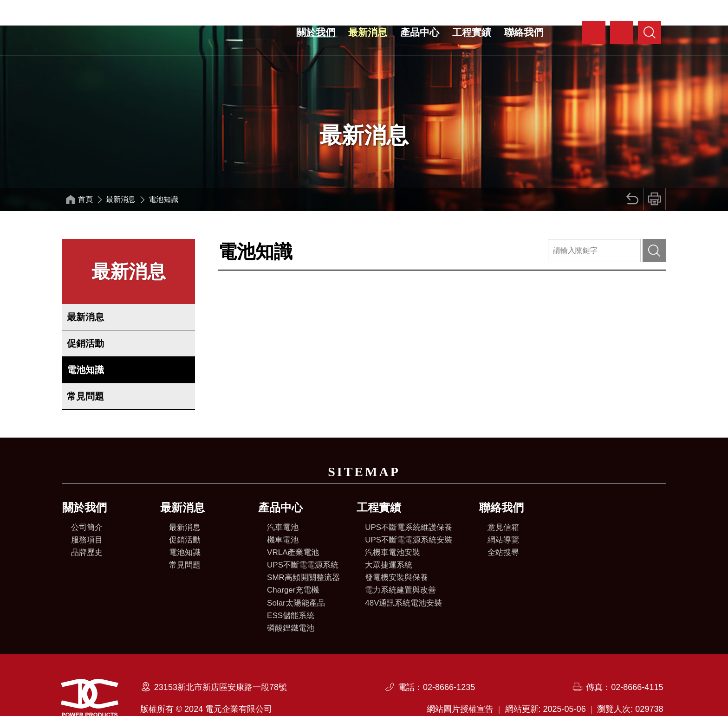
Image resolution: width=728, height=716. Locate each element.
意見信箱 (503, 502)
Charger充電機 (293, 564)
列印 (654, 174)
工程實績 (472, 32)
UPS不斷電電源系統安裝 (409, 514)
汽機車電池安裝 (393, 527)
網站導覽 (503, 514)
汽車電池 (283, 502)
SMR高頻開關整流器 (303, 552)
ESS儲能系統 (291, 590)
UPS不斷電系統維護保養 (409, 502)
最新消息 (368, 32)
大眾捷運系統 (389, 539)
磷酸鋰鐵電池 (291, 603)
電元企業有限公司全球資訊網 (136, 33)
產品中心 (420, 32)
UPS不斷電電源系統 (303, 539)
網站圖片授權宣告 (460, 683)
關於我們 (316, 32)
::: (575, 25)
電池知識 (85, 344)
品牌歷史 (87, 527)
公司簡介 (87, 502)
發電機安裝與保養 (396, 552)
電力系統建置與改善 (400, 564)
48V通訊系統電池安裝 (403, 577)
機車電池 (283, 514)
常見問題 (85, 371)
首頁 (86, 174)
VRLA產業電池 (293, 527)
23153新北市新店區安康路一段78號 (221, 661)
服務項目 (87, 514)
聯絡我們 (524, 32)
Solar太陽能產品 (296, 577)
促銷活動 (85, 318)
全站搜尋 (503, 527)
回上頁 (630, 174)
